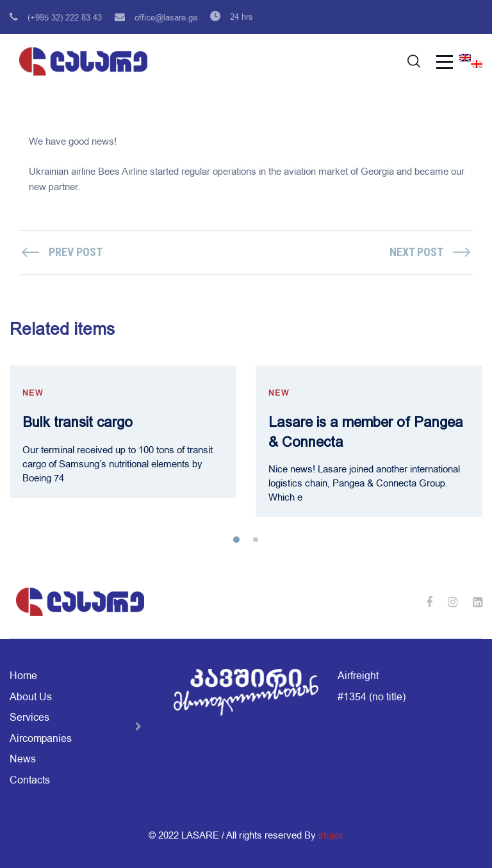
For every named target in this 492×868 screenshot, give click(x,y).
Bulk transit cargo (78, 422)
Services (29, 718)
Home (23, 676)
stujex (331, 835)
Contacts (30, 780)
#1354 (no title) (372, 697)
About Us (31, 697)
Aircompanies (41, 739)
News (23, 759)
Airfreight (358, 676)
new (33, 393)
